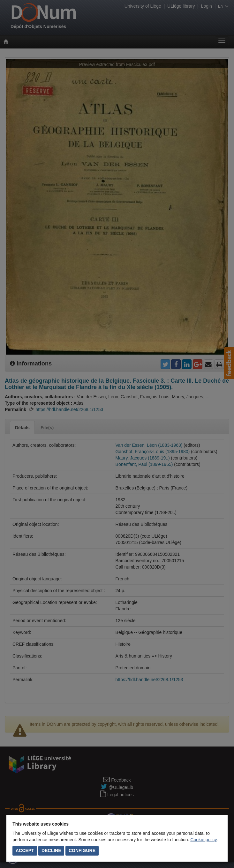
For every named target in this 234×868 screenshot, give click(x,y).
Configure (82, 850)
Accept (25, 850)
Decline (51, 850)
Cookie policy (203, 840)
